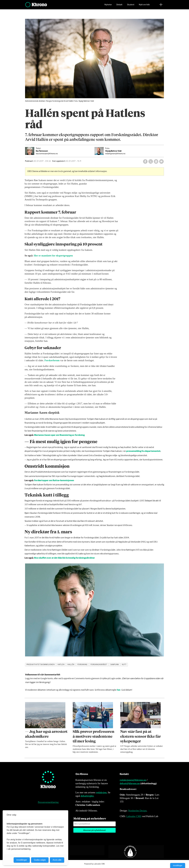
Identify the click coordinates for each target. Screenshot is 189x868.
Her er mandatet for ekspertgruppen (53, 256)
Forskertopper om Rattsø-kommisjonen (54, 481)
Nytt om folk (144, 6)
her (119, 690)
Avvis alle (57, 860)
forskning (82, 665)
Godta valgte (40, 860)
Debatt (119, 6)
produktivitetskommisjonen (41, 665)
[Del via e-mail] (161, 161)
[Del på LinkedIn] (156, 161)
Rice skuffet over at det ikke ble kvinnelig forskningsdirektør (65, 558)
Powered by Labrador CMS (94, 864)
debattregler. (87, 796)
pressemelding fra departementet (143, 451)
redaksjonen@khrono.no (133, 780)
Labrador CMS (134, 816)
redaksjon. (102, 792)
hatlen (61, 665)
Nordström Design (137, 811)
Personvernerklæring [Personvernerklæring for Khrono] (48, 802)
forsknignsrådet (99, 665)
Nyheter (108, 6)
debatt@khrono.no (130, 783)
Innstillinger (178, 866)
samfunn (115, 665)
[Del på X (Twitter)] (151, 161)
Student (131, 6)
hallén (71, 665)
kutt (124, 665)
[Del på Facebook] (145, 161)
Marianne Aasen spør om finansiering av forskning (59, 435)
